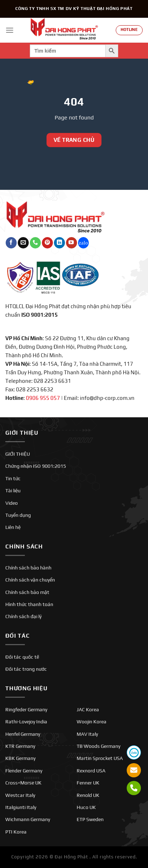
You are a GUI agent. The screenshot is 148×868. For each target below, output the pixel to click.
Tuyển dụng (18, 515)
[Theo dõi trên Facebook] (11, 243)
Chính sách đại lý (23, 616)
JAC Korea (88, 709)
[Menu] (10, 30)
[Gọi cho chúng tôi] (35, 243)
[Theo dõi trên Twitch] (84, 243)
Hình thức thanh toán (29, 604)
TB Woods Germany (98, 746)
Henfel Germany (23, 734)
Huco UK (86, 807)
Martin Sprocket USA (100, 758)
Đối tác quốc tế (22, 657)
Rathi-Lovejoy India (26, 722)
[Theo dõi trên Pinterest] (47, 243)
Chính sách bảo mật (27, 592)
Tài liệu (13, 491)
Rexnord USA (91, 771)
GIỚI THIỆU (18, 454)
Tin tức (13, 478)
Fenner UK (88, 783)
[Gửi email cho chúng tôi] (23, 243)
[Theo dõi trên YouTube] (72, 243)
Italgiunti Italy (21, 807)
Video (12, 503)
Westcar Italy (20, 795)
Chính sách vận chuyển (30, 580)
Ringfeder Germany (26, 709)
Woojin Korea (92, 722)
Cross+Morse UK (23, 783)
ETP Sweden (90, 819)
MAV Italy (87, 734)
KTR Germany (20, 746)
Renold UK (88, 795)
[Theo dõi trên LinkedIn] (59, 243)
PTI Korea (16, 832)
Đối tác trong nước (26, 669)
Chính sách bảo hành (28, 568)
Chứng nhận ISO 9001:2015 (36, 466)
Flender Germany (24, 771)
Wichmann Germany (28, 819)
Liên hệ (13, 527)
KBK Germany (20, 758)
